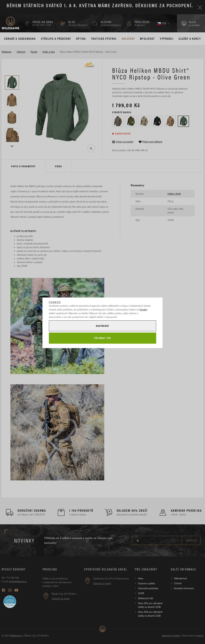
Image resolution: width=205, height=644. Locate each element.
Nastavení (102, 326)
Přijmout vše (102, 338)
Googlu (143, 310)
